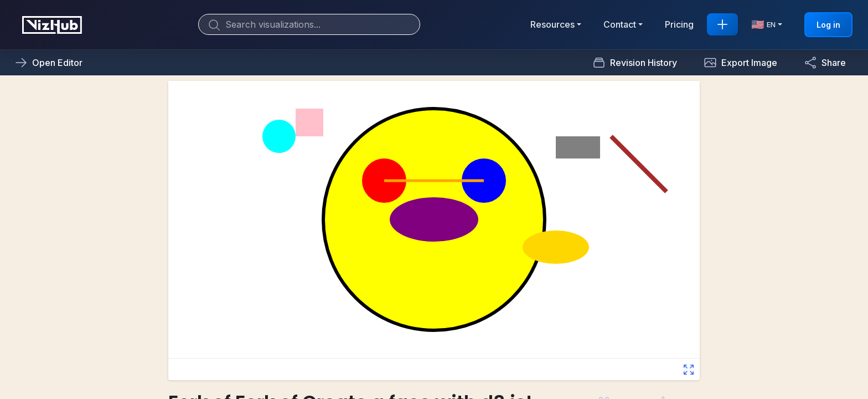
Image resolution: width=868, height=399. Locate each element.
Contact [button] (620, 24)
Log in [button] (828, 25)
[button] (740, 63)
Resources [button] (552, 24)
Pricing (679, 24)
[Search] (309, 24)
